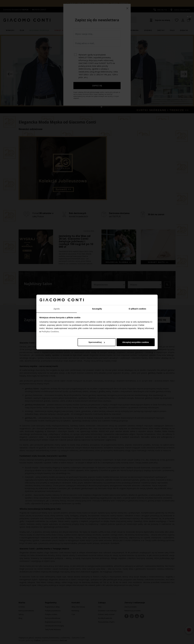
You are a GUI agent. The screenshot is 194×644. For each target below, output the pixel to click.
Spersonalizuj (97, 342)
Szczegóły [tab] (97, 309)
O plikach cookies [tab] (137, 309)
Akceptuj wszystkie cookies (136, 342)
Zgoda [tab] (57, 309)
